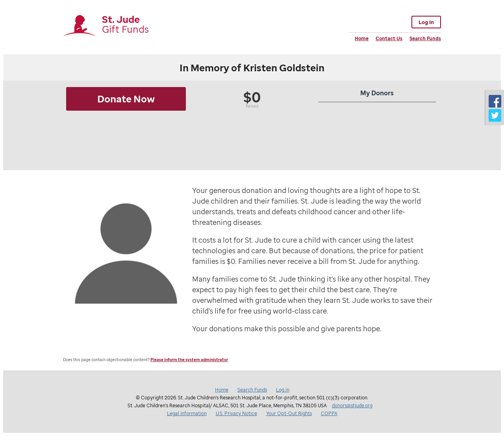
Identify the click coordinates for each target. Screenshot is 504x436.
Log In (426, 22)
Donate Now (126, 99)
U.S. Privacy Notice (236, 413)
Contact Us (389, 38)
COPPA (329, 413)
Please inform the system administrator (189, 360)
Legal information (187, 413)
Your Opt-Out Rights (289, 413)
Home (362, 38)
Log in (283, 390)
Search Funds (425, 38)
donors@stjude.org (352, 405)
